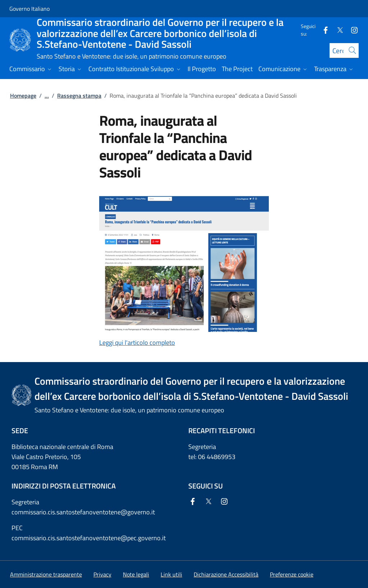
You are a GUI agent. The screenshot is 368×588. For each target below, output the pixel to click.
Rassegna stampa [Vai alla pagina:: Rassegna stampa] (79, 96)
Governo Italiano (29, 9)
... (47, 96)
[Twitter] (337, 30)
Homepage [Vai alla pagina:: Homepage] (23, 96)
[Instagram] (351, 30)
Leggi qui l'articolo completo (137, 342)
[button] (292, 574)
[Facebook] (323, 30)
